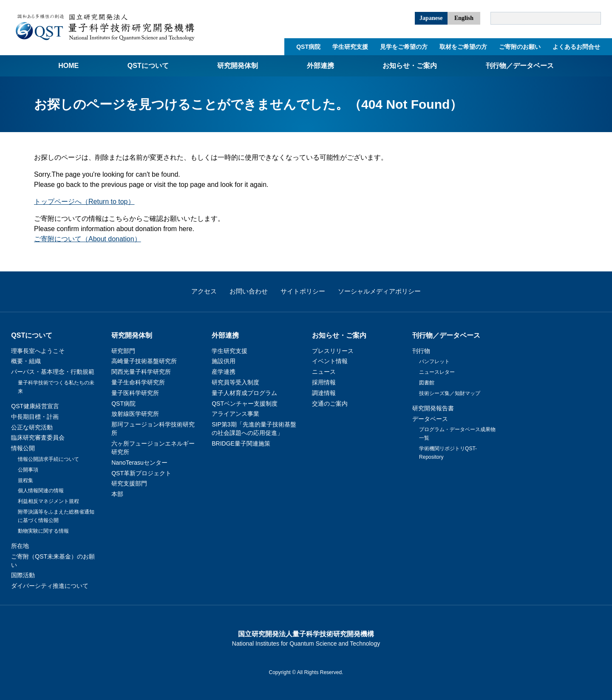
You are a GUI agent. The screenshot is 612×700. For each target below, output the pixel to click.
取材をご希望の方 (463, 47)
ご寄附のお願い (520, 47)
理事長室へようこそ (38, 351)
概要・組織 (26, 361)
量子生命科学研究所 (138, 382)
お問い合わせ (249, 291)
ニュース (324, 372)
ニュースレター (437, 372)
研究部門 (123, 351)
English (464, 18)
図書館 (427, 383)
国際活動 (23, 575)
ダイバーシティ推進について (50, 586)
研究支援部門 (129, 483)
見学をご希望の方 (404, 47)
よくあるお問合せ (576, 47)
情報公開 (23, 448)
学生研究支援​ (350, 47)
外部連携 (320, 66)
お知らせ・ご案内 (410, 66)
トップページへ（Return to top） (84, 202)
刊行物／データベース (520, 66)
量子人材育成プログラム (244, 393)
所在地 (20, 546)
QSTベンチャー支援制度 (245, 404)
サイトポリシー (303, 291)
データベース (430, 419)
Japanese (431, 18)
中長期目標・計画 (35, 417)
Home (68, 66)
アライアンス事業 (235, 414)
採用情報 (324, 382)
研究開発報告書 (433, 408)
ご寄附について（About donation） (88, 239)
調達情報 (324, 393)
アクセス (204, 291)
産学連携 (224, 372)
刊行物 (421, 351)
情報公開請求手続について (48, 459)
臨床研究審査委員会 (38, 437)
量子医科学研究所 (135, 393)
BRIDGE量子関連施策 (241, 443)
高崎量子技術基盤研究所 (144, 361)
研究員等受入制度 (235, 382)
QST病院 (308, 47)
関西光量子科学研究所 (141, 372)
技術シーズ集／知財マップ (450, 393)
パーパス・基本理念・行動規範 (53, 372)
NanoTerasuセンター (139, 463)
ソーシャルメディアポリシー (379, 291)
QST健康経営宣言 (35, 406)
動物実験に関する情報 (43, 531)
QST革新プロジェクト (141, 473)
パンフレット (434, 361)
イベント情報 (330, 361)
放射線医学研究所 (135, 414)
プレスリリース (333, 351)
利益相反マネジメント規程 (48, 501)
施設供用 (224, 361)
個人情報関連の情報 (41, 491)
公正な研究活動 (32, 427)
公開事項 (28, 470)
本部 (117, 494)
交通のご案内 (330, 404)
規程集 (25, 480)
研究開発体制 (238, 66)
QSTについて (148, 66)
